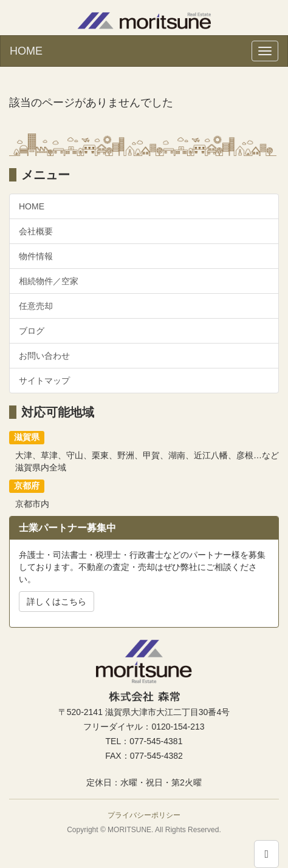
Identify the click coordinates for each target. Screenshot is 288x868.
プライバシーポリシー (144, 815)
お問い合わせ (44, 356)
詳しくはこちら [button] (57, 602)
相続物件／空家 (49, 281)
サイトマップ (44, 381)
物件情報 (36, 256)
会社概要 (36, 231)
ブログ (32, 331)
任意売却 (36, 306)
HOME (26, 51)
